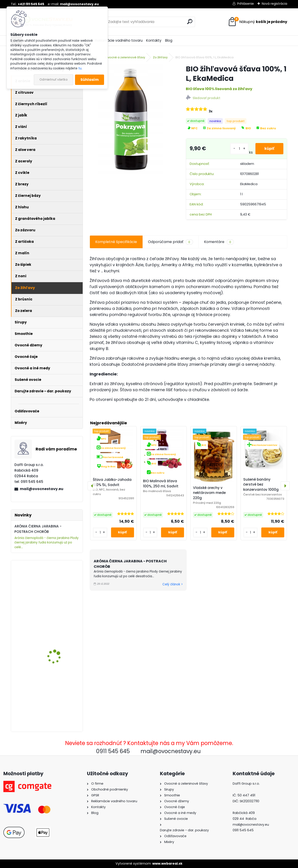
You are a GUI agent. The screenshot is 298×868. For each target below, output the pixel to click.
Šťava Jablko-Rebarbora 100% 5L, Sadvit (60, 695)
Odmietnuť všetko (53, 80)
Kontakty (154, 40)
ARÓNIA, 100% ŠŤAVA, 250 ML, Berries (60, 579)
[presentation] (92, 486)
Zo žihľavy (160, 57)
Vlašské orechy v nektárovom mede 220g (209, 493)
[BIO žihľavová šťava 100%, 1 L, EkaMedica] (131, 120)
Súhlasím (90, 80)
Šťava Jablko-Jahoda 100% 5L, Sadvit (112, 482)
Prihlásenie (246, 4)
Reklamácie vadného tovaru (119, 40)
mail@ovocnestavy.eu (42, 489)
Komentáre (219, 242)
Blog (169, 40)
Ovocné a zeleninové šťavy (125, 57)
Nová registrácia (274, 4)
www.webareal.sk (167, 863)
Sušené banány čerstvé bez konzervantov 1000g (261, 485)
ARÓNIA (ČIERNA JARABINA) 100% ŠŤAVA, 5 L (60, 637)
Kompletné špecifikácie (116, 242)
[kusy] (239, 149)
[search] (190, 22)
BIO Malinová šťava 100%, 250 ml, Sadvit (161, 484)
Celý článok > (173, 584)
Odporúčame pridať (170, 242)
